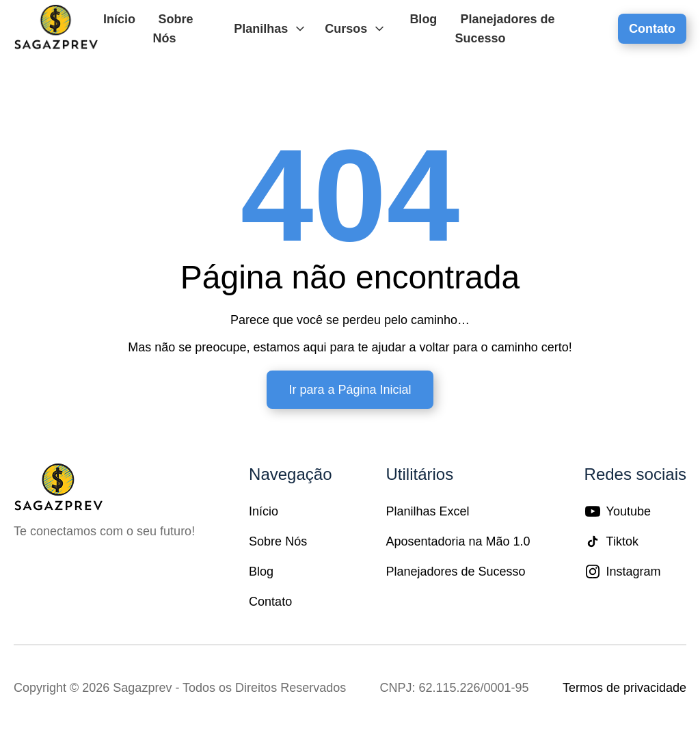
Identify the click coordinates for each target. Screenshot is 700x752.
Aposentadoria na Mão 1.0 (458, 541)
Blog (423, 19)
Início (119, 19)
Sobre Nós (173, 29)
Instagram (623, 572)
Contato (652, 29)
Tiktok (611, 541)
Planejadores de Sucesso (504, 29)
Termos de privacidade (624, 688)
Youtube (618, 511)
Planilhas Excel (427, 511)
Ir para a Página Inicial (350, 390)
